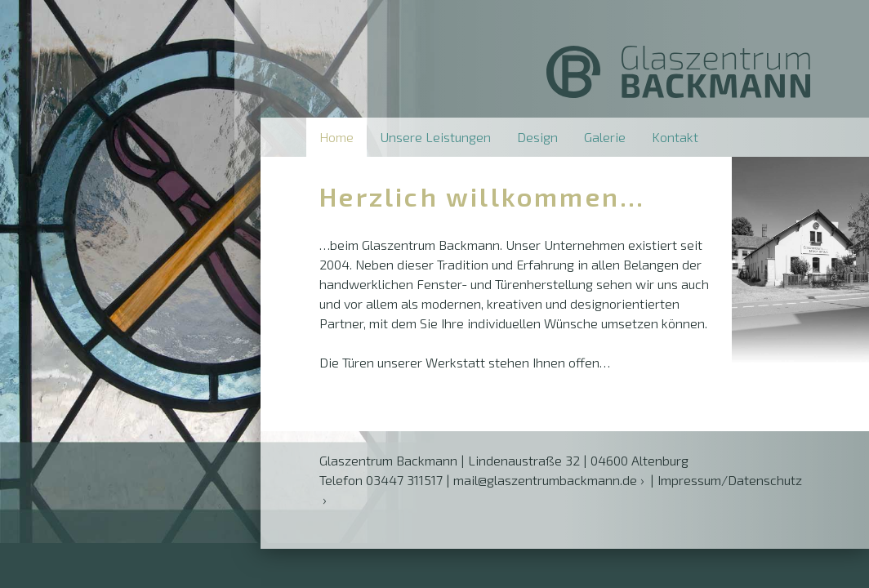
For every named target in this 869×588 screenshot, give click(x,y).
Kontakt (675, 137)
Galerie (605, 137)
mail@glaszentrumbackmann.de (545, 480)
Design (537, 137)
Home (336, 137)
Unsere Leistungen (435, 137)
